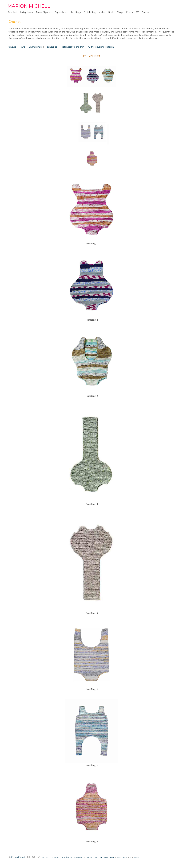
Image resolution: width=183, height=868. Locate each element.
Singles (12, 47)
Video (102, 12)
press (125, 857)
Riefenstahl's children (72, 47)
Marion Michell (18, 857)
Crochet (12, 12)
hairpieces (55, 857)
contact (137, 857)
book (112, 857)
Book (111, 12)
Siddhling (90, 12)
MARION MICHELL (29, 6)
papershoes (79, 857)
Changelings (35, 47)
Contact (146, 12)
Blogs (120, 12)
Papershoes (61, 12)
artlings (89, 857)
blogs (119, 857)
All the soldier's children (101, 47)
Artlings (76, 12)
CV (137, 12)
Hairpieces (27, 12)
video (106, 857)
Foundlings (51, 47)
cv (131, 857)
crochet (46, 857)
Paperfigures (44, 12)
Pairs (22, 47)
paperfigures (67, 857)
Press (130, 12)
